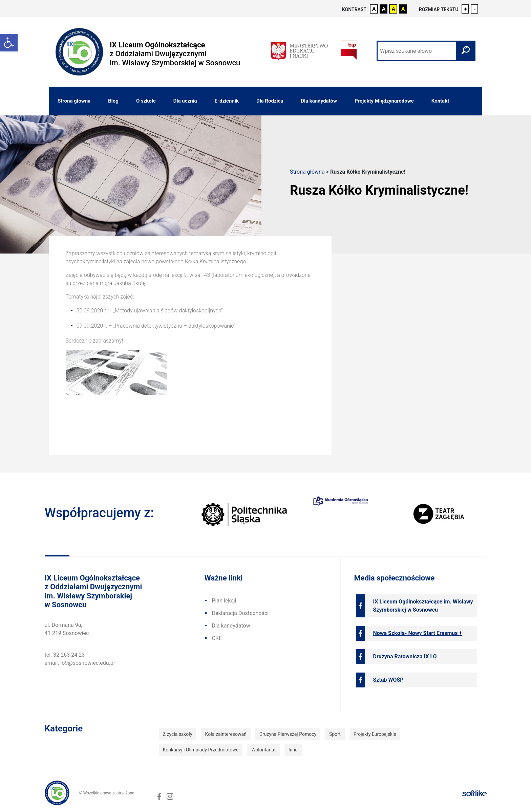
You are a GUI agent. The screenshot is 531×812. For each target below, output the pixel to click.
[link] (9, 43)
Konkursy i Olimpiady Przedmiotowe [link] (201, 750)
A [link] (374, 9)
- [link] (475, 9)
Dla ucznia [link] (185, 101)
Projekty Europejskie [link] (375, 734)
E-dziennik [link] (227, 101)
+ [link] (465, 9)
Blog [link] (113, 101)
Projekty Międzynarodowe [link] (384, 101)
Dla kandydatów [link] (319, 101)
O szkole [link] (146, 101)
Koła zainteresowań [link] (226, 734)
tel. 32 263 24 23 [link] (65, 655)
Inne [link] (293, 750)
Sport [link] (335, 734)
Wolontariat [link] (263, 750)
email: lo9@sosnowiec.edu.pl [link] (80, 663)
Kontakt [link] (440, 101)
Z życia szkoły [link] (178, 734)
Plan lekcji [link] (224, 601)
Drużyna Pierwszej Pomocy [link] (288, 734)
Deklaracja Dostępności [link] (240, 613)
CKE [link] (217, 638)
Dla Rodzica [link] (270, 101)
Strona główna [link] (74, 101)
